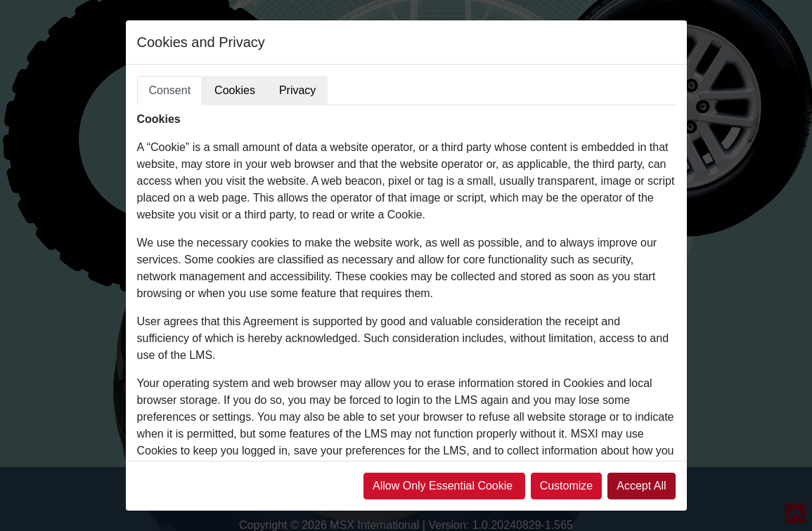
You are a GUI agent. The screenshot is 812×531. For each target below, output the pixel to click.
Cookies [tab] (235, 90)
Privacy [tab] (297, 90)
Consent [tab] (170, 90)
